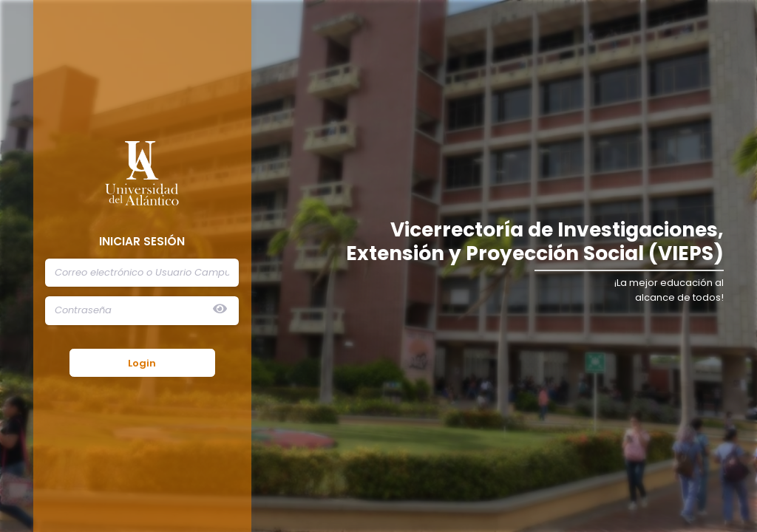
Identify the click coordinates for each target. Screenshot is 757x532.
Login (142, 363)
